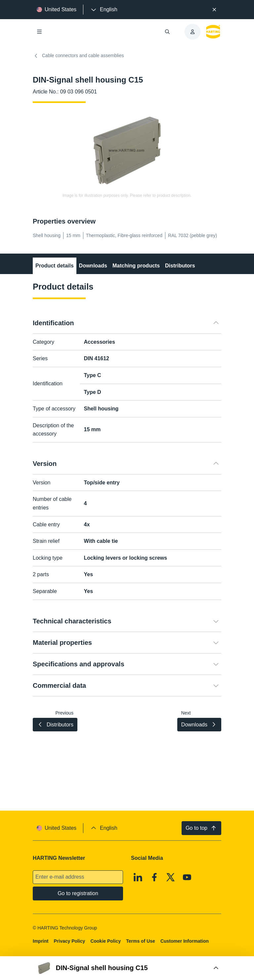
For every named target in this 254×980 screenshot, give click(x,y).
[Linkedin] (138, 877)
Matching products (136, 266)
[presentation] (104, 10)
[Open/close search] (167, 32)
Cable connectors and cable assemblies (78, 56)
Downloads (93, 266)
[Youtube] (187, 877)
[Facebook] (154, 877)
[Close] (214, 10)
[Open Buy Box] (127, 968)
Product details (55, 266)
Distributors (180, 266)
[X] (171, 877)
